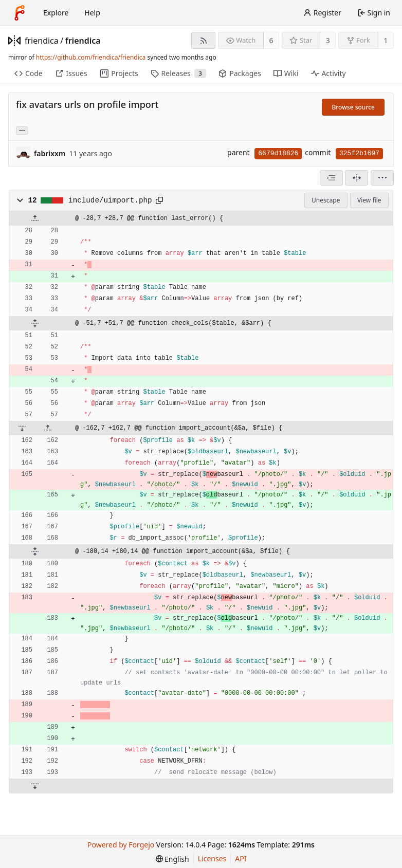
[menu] (382, 178)
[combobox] (331, 178)
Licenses (212, 858)
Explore (56, 13)
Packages (240, 73)
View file (369, 200)
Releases (179, 73)
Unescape (326, 200)
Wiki (286, 73)
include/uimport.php (110, 200)
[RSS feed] (203, 40)
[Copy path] (159, 200)
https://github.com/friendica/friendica (91, 57)
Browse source (353, 107)
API (241, 858)
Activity (328, 73)
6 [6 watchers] (271, 40)
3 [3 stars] (328, 40)
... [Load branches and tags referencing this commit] (22, 130)
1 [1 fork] (386, 40)
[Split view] (357, 178)
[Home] (20, 13)
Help (92, 13)
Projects (119, 73)
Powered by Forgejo (121, 845)
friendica (42, 41)
